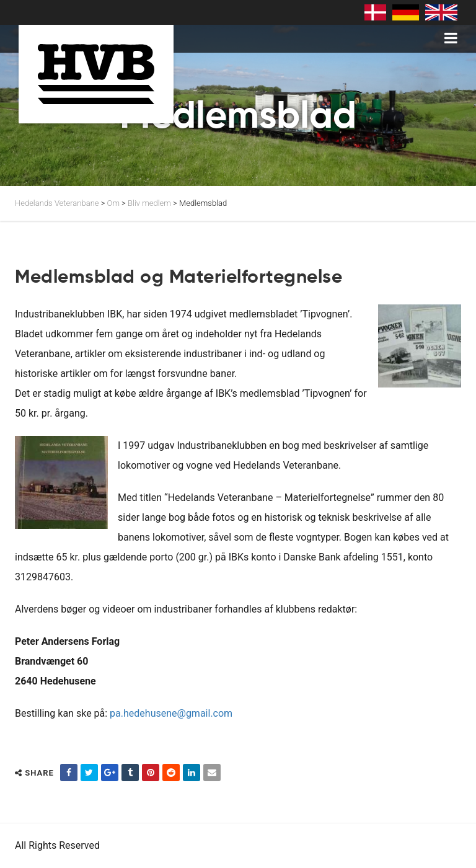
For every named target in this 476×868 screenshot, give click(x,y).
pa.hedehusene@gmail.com (171, 713)
